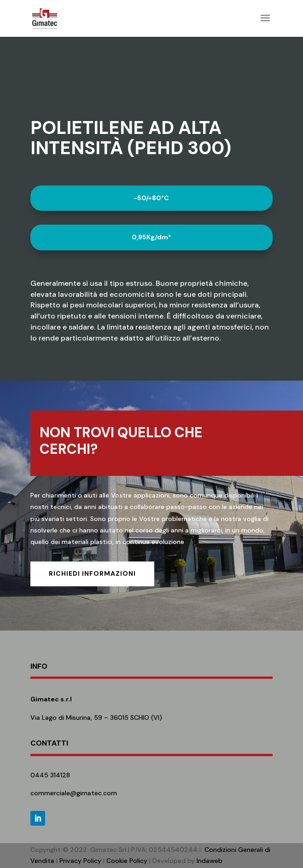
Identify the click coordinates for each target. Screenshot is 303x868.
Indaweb (210, 861)
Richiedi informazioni (92, 573)
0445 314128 (50, 775)
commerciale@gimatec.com (74, 793)
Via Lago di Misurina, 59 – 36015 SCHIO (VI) (96, 718)
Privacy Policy (80, 861)
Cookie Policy (127, 861)
